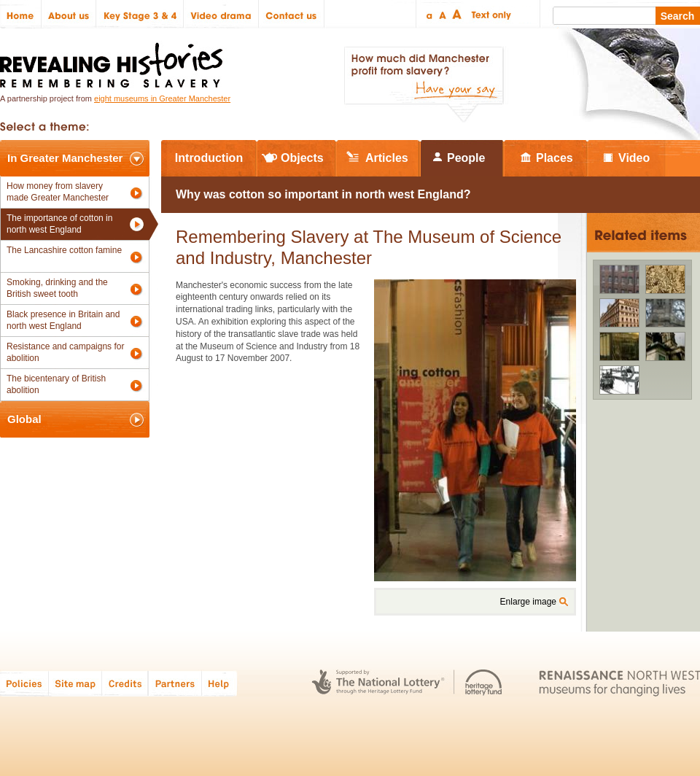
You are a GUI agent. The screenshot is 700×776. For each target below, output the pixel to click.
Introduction (209, 158)
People (466, 158)
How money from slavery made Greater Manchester (58, 192)
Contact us (292, 14)
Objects (302, 158)
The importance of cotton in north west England (59, 224)
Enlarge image (528, 602)
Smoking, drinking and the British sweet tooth (57, 288)
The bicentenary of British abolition (56, 384)
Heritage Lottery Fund (484, 683)
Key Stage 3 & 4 (140, 14)
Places (555, 158)
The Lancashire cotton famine (64, 250)
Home (21, 14)
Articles (387, 158)
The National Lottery (378, 683)
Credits (125, 683)
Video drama (221, 14)
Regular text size (443, 14)
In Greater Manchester (65, 158)
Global (24, 419)
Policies (24, 683)
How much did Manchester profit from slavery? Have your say (424, 85)
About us (69, 14)
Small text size (428, 14)
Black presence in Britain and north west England (63, 320)
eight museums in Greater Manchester (162, 98)
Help (220, 683)
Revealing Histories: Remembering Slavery (114, 61)
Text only (489, 14)
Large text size (458, 14)
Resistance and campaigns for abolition (65, 352)
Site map (75, 683)
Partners (175, 683)
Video (634, 158)
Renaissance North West (619, 683)
